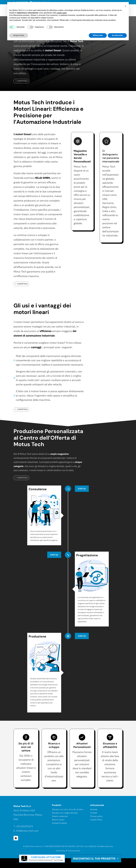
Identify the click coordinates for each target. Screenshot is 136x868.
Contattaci (22, 81)
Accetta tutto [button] (117, 35)
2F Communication (73, 851)
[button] (125, 6)
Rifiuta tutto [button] (98, 35)
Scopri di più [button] (19, 35)
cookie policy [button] (62, 13)
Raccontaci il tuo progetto (94, 858)
